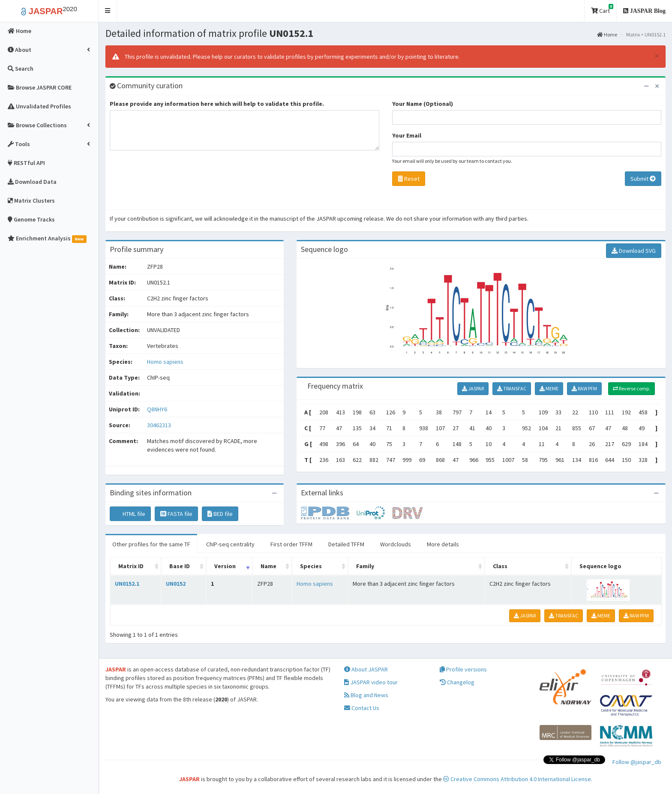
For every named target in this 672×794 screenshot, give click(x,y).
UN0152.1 (127, 584)
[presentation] (175, 182)
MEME (549, 388)
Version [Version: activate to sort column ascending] (225, 566)
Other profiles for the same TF (151, 544)
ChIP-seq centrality (230, 544)
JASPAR (473, 388)
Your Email (407, 135)
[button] (108, 11)
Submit (643, 179)
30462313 (159, 425)
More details (443, 544)
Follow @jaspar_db (637, 762)
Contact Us (362, 708)
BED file (220, 514)
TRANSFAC (512, 388)
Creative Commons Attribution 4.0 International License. (518, 779)
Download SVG (634, 251)
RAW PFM (584, 388)
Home (607, 34)
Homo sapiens (165, 362)
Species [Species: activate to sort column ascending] (311, 566)
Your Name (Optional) (423, 104)
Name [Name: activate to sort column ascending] (268, 566)
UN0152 (176, 584)
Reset (409, 179)
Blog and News (366, 695)
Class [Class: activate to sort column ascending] (500, 566)
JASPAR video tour (371, 682)
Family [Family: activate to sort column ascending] (365, 566)
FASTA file (176, 514)
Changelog (457, 682)
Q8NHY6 (158, 409)
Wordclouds (396, 544)
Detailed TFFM (346, 544)
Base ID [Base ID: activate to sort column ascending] (180, 566)
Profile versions (463, 669)
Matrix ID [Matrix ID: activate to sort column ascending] (131, 566)
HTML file (130, 514)
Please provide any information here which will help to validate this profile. (217, 104)
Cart (602, 9)
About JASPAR (366, 669)
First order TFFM (291, 544)
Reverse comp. (631, 388)
